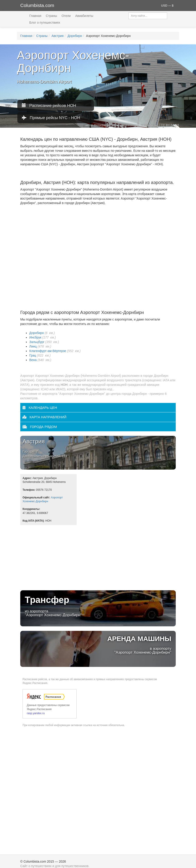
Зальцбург (37, 342)
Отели (66, 16)
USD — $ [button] (167, 6)
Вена (33, 360)
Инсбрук (35, 337)
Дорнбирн (75, 36)
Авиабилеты (84, 16)
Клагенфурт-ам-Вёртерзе (48, 351)
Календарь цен (40, 408)
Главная (35, 16)
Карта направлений (44, 417)
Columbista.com (37, 5)
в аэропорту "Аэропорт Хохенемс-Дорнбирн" (98, 645)
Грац (33, 355)
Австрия (58, 36)
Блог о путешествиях (45, 23)
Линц (33, 346)
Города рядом (40, 427)
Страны (51, 16)
